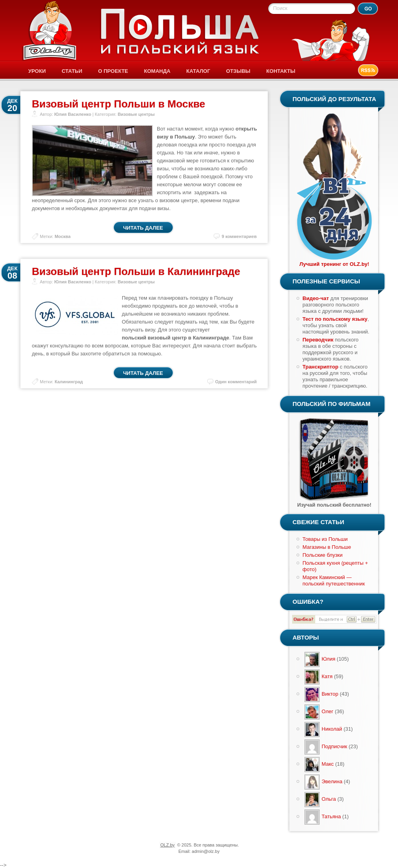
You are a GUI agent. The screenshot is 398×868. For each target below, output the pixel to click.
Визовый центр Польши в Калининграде (136, 271)
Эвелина (332, 781)
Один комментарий (236, 382)
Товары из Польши (325, 539)
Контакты (281, 71)
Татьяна (331, 816)
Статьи (72, 71)
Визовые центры (136, 114)
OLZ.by (168, 845)
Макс (328, 764)
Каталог (198, 71)
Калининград (69, 382)
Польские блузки (323, 555)
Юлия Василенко (73, 114)
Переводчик (318, 340)
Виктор (330, 694)
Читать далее (143, 228)
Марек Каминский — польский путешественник (334, 580)
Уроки (37, 71)
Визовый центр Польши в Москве (119, 104)
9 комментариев (239, 236)
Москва (62, 236)
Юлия (328, 659)
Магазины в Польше (327, 547)
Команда (157, 71)
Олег (328, 711)
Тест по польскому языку (335, 319)
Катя (327, 676)
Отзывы (238, 71)
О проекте (113, 71)
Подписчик (334, 746)
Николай (332, 729)
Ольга (329, 799)
